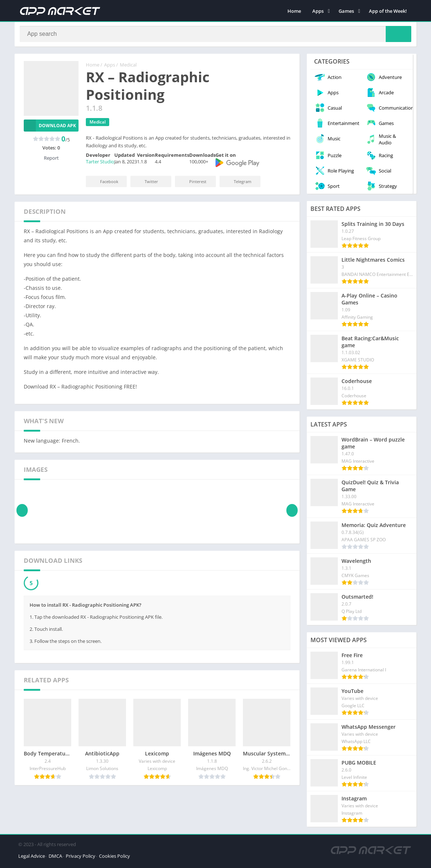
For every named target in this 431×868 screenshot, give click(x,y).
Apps (318, 11)
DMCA (55, 858)
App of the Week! (388, 11)
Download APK (50, 128)
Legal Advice (32, 858)
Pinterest (193, 184)
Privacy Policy (81, 858)
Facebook (104, 184)
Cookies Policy (115, 858)
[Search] (215, 35)
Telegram (238, 184)
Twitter (146, 184)
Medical (128, 68)
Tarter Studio (100, 164)
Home (294, 11)
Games (346, 11)
